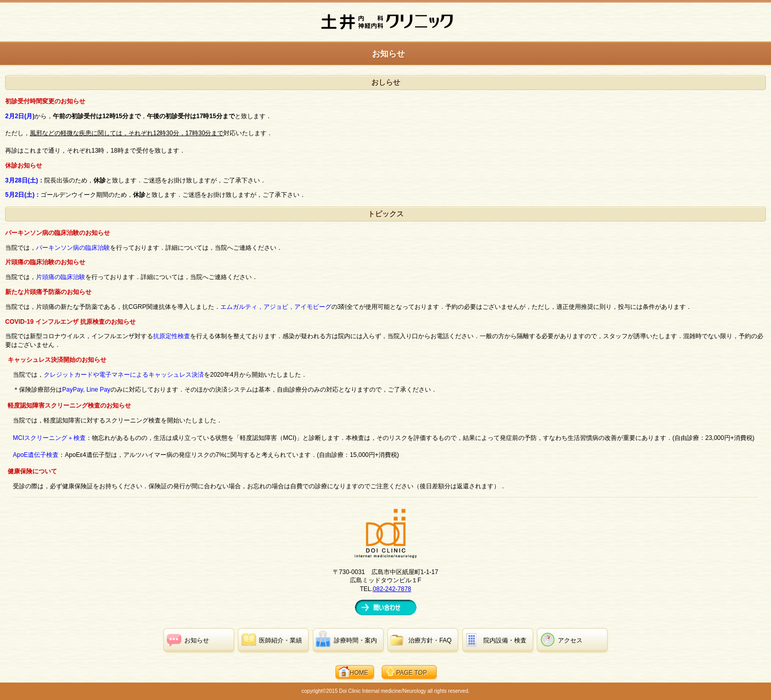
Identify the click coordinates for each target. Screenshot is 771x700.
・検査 (505, 640)
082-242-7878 (392, 589)
